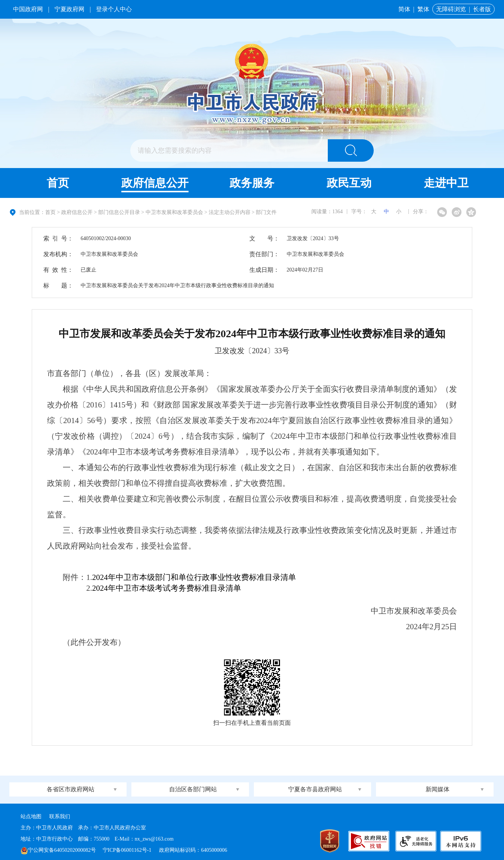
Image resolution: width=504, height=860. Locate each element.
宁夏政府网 (69, 9)
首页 (58, 183)
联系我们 (60, 816)
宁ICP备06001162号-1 (128, 850)
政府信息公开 (155, 183)
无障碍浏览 (451, 9)
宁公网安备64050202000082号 (58, 850)
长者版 (482, 9)
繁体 (423, 9)
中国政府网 (28, 9)
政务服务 (252, 183)
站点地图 (31, 816)
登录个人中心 (114, 9)
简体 (404, 9)
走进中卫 (446, 183)
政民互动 (349, 183)
